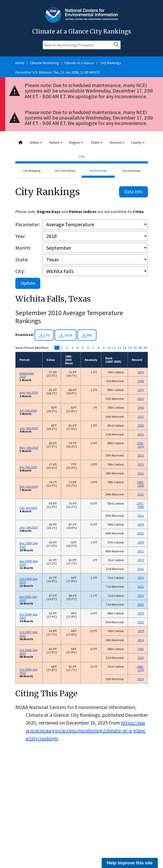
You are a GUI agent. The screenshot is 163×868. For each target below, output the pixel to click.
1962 (140, 667)
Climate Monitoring (44, 63)
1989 (141, 507)
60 (145, 348)
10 (109, 348)
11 (114, 348)
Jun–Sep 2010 (29, 428)
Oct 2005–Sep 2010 (28, 671)
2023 (141, 399)
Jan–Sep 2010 (29, 527)
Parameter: (28, 224)
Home (20, 63)
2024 (141, 640)
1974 (141, 372)
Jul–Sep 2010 (28, 410)
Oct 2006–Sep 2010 (28, 652)
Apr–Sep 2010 (28, 467)
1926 (140, 482)
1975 (140, 503)
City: (20, 271)
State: (22, 259)
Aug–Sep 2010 (29, 392)
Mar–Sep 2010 (29, 486)
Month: (23, 248)
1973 (141, 464)
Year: (21, 236)
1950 (141, 408)
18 (125, 348)
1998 (141, 381)
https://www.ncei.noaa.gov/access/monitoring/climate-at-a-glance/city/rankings (86, 730)
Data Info (133, 192)
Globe (36, 142)
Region (76, 142)
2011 (141, 417)
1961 (141, 649)
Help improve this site (130, 863)
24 (130, 348)
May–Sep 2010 (29, 448)
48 (140, 348)
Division (117, 142)
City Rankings (111, 63)
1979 (141, 524)
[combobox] (82, 150)
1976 (141, 446)
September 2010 (27, 375)
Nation (56, 142)
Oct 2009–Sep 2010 (28, 580)
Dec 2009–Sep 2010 (29, 545)
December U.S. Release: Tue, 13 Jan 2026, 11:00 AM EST (58, 72)
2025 (141, 658)
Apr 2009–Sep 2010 (28, 598)
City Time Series (65, 171)
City (81, 156)
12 (119, 348)
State (96, 142)
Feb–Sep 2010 (28, 508)
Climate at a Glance (79, 63)
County (138, 142)
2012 (141, 604)
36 (135, 348)
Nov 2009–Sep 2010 (29, 563)
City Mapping (32, 171)
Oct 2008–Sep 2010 (28, 616)
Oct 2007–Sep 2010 (28, 634)
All (57, 348)
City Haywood (131, 171)
